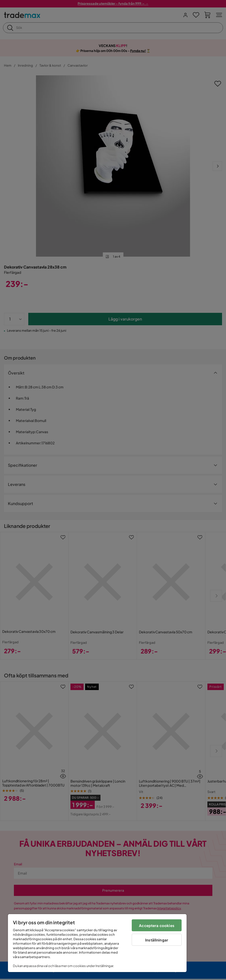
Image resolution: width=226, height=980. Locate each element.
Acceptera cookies (157, 925)
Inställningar (157, 940)
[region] (97, 943)
